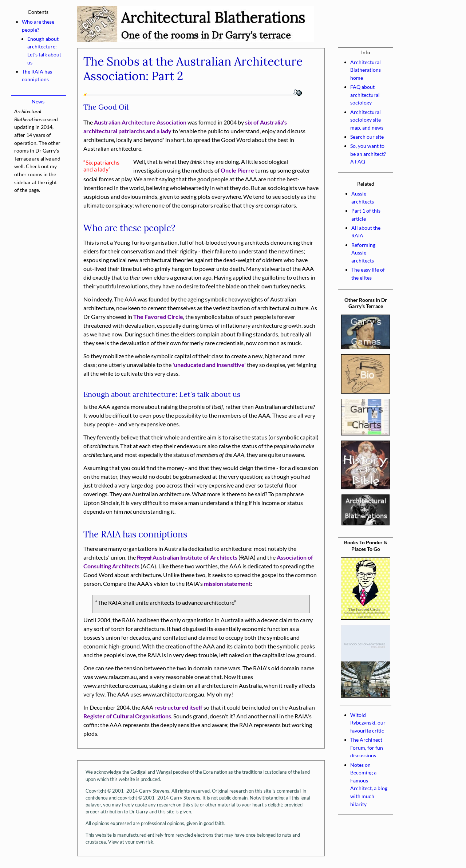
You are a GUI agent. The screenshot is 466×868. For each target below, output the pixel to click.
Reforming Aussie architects (363, 253)
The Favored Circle (158, 317)
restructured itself (178, 707)
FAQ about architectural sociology (365, 95)
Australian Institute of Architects (187, 557)
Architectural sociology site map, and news (367, 120)
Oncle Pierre (237, 170)
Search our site (367, 137)
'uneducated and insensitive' (209, 365)
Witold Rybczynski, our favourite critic (368, 723)
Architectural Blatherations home (366, 70)
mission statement (227, 583)
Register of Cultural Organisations (127, 716)
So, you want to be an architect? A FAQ (368, 154)
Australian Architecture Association (140, 122)
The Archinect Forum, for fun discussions (367, 747)
